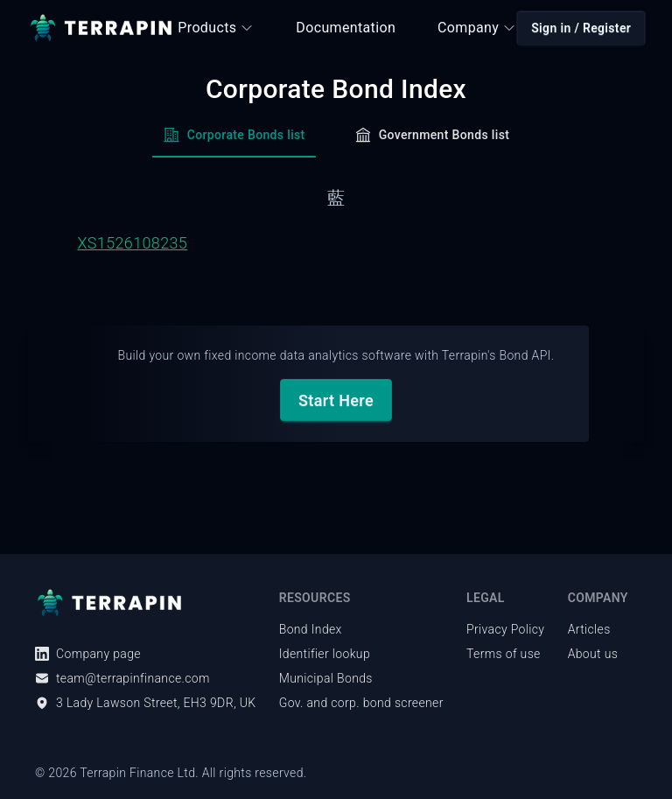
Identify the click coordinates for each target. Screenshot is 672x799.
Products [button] (216, 28)
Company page (88, 654)
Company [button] (477, 28)
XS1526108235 (132, 243)
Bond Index (311, 629)
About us (593, 654)
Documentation (346, 28)
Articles (589, 629)
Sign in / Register (581, 28)
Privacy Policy (505, 629)
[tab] (234, 140)
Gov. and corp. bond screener (361, 703)
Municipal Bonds (326, 678)
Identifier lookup (325, 654)
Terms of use (504, 654)
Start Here (336, 400)
